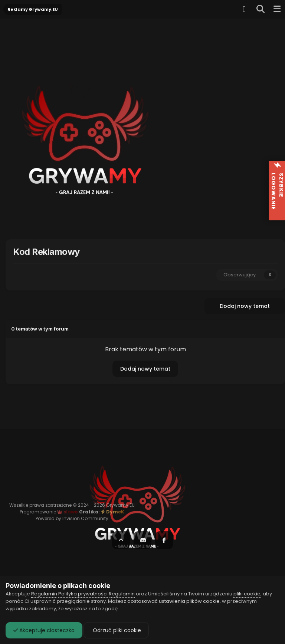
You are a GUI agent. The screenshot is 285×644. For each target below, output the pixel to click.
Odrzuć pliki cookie (116, 630)
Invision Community (85, 518)
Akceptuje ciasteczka (44, 630)
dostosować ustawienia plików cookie (173, 601)
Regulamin (44, 594)
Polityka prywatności (83, 594)
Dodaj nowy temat (245, 306)
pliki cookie (247, 594)
